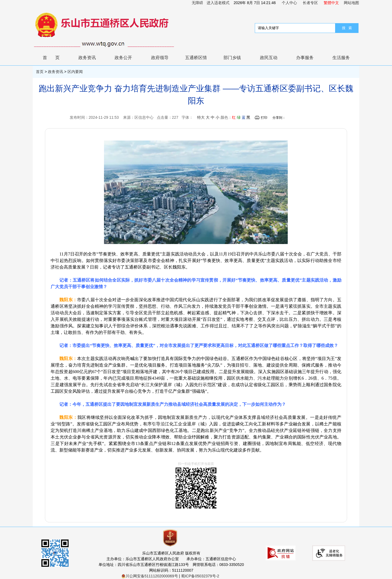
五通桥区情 (196, 58)
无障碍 (197, 3)
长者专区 (310, 3)
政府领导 (160, 58)
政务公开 (123, 58)
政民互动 (269, 58)
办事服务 (305, 58)
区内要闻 (75, 72)
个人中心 (289, 3)
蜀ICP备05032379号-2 (200, 576)
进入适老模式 (218, 3)
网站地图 (351, 3)
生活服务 (341, 58)
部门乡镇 (232, 58)
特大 (201, 117)
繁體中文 (331, 3)
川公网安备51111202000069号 (150, 576)
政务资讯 (87, 58)
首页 (55, 58)
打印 (264, 118)
